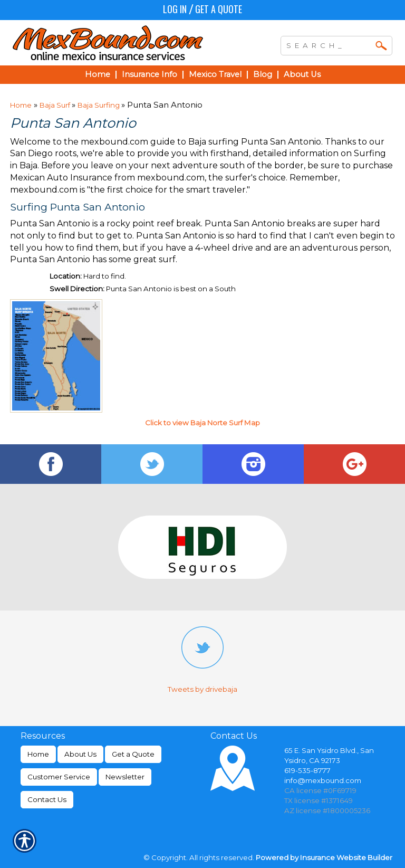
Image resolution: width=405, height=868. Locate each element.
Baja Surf (56, 105)
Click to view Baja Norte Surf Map (202, 423)
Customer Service (59, 777)
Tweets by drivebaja (202, 689)
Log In (175, 9)
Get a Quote (219, 9)
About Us (80, 754)
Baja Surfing (99, 105)
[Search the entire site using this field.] (329, 44)
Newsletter (125, 777)
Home (21, 105)
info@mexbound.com (323, 780)
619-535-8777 (307, 770)
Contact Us (47, 799)
